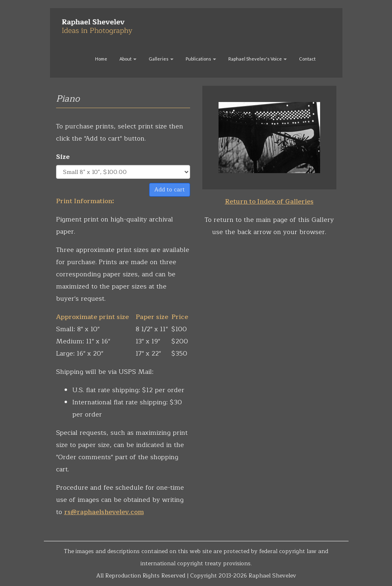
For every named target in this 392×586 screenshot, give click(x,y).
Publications (201, 59)
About (128, 59)
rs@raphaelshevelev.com (104, 512)
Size (63, 157)
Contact (307, 59)
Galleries (161, 59)
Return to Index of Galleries (269, 202)
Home (101, 59)
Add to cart (170, 190)
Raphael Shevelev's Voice (258, 59)
